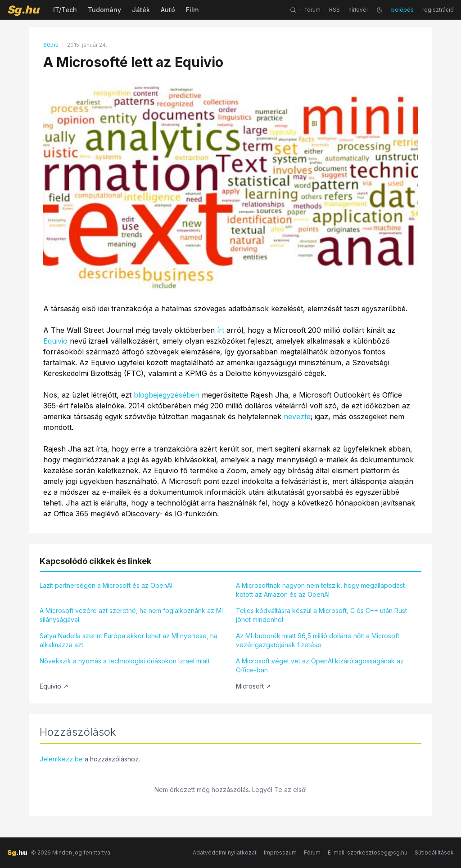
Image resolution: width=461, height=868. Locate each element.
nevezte (297, 416)
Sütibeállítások (434, 852)
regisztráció (438, 10)
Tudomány (104, 10)
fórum (313, 10)
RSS (334, 10)
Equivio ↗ (54, 686)
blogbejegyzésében (167, 395)
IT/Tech (65, 10)
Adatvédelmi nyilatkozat (225, 852)
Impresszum (280, 852)
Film (192, 10)
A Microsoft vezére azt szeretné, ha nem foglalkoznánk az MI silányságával (131, 615)
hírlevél (358, 10)
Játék (141, 10)
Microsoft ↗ (253, 686)
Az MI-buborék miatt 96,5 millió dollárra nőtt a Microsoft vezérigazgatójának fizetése (318, 640)
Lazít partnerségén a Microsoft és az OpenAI (106, 585)
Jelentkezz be (61, 759)
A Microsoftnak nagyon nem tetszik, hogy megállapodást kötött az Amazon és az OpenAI (320, 590)
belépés (402, 10)
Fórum (312, 852)
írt (221, 330)
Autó (168, 10)
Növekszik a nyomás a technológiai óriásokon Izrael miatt (125, 661)
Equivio (55, 341)
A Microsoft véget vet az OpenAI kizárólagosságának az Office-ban (320, 665)
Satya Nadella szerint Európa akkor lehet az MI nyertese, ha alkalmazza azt (129, 640)
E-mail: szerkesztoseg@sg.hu (368, 852)
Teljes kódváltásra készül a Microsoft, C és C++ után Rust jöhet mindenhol (321, 615)
